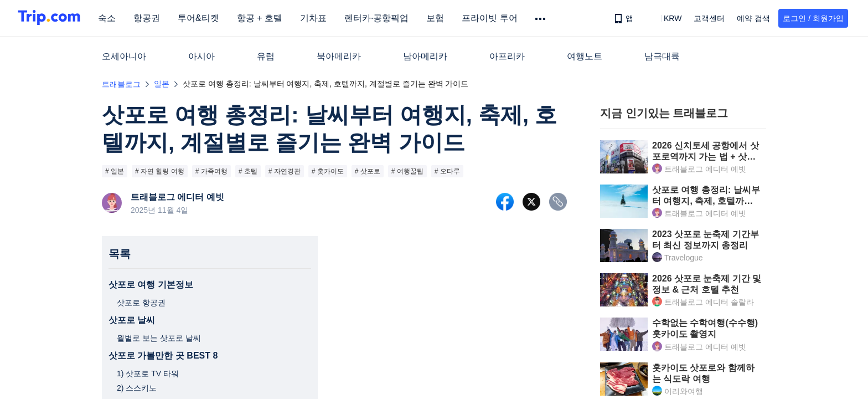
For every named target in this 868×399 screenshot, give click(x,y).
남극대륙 (662, 56)
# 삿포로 (368, 171)
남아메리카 (425, 56)
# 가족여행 (211, 171)
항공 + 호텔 (266, 18)
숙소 (113, 18)
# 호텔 (248, 171)
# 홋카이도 (328, 171)
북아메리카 (339, 56)
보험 (441, 18)
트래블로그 (121, 84)
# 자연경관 (285, 171)
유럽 (266, 56)
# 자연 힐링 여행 (160, 171)
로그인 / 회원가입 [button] (813, 18)
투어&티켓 (205, 18)
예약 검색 (753, 18)
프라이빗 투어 (495, 18)
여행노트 (585, 56)
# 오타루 (447, 171)
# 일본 (115, 171)
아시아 (201, 56)
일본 (162, 84)
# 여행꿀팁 (407, 171)
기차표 (319, 18)
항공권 (153, 18)
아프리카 (507, 56)
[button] (665, 18)
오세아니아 (124, 56)
